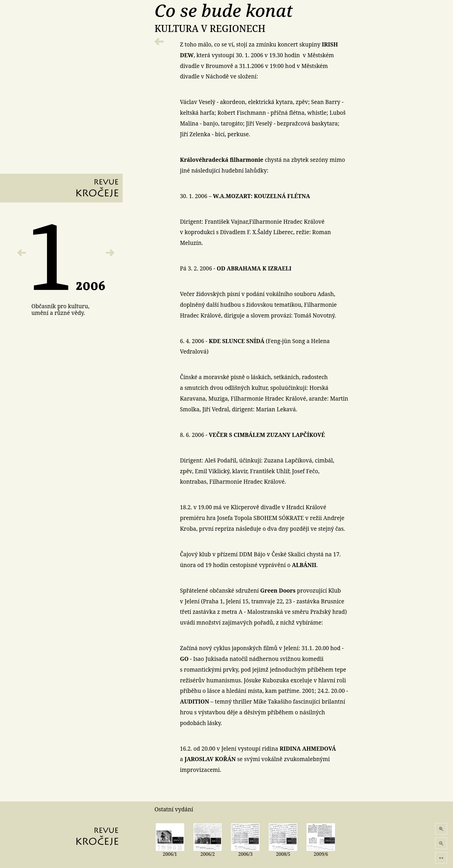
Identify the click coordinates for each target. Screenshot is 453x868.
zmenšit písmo (441, 843)
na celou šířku (441, 858)
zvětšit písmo (441, 829)
